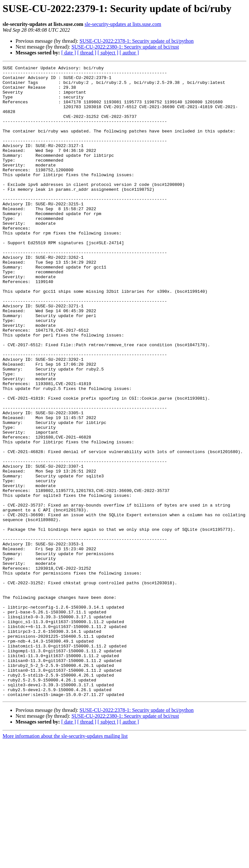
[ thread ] (87, 53)
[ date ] (69, 53)
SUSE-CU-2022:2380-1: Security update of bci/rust (125, 47)
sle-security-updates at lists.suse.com (123, 24)
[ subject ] (108, 53)
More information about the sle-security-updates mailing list (65, 862)
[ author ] (129, 53)
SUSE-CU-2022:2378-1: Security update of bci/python (136, 41)
